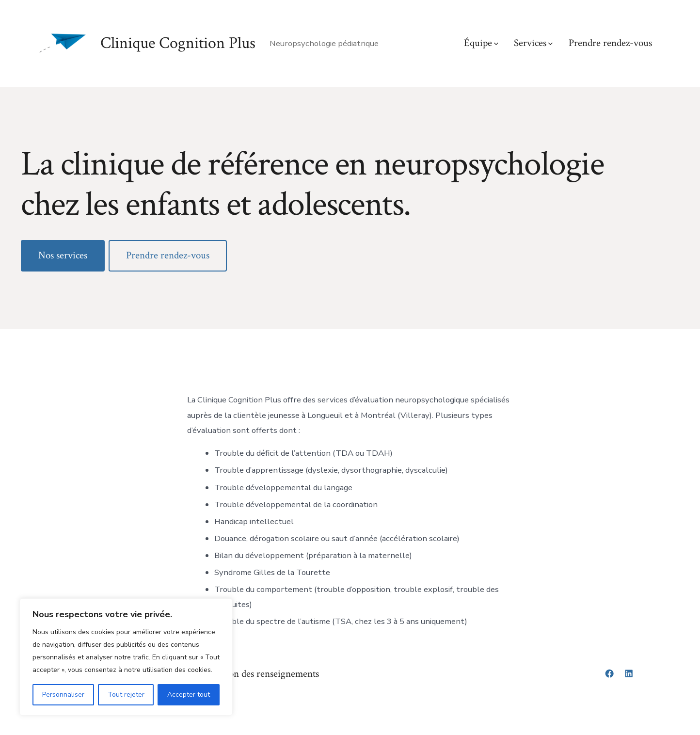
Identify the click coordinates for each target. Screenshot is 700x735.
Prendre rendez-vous (610, 43)
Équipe (481, 43)
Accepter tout (189, 695)
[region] (126, 657)
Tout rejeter (126, 695)
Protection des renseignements (258, 674)
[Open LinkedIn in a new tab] (629, 673)
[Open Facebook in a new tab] (609, 673)
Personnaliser (63, 695)
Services (533, 43)
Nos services (63, 255)
